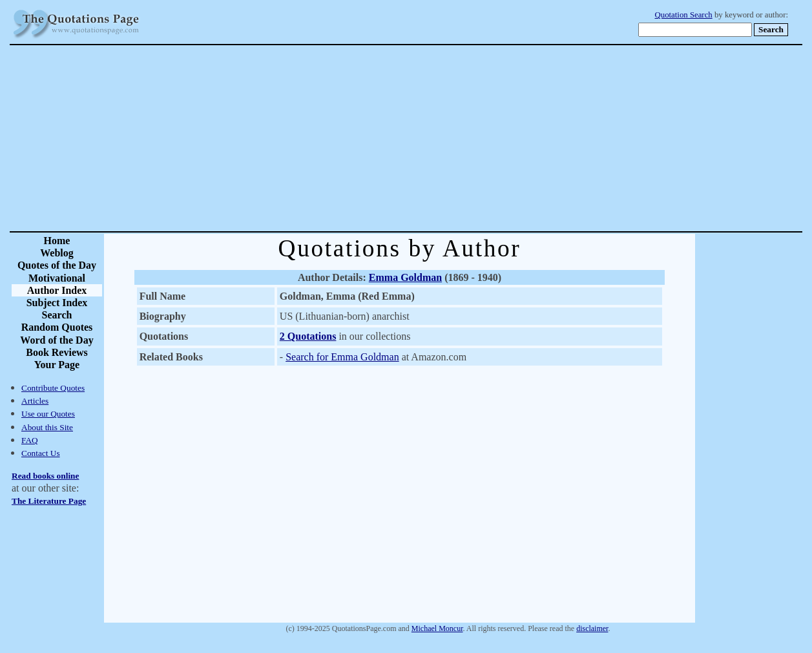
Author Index (57, 290)
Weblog (57, 253)
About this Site (47, 427)
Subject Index (57, 303)
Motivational (57, 278)
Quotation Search (684, 15)
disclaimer (592, 628)
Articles (35, 401)
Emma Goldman (405, 277)
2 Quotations (308, 336)
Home (57, 241)
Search (57, 315)
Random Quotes (57, 327)
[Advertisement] (451, 138)
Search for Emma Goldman (342, 357)
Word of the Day (57, 340)
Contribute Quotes (53, 388)
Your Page (57, 365)
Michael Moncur (437, 628)
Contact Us (41, 453)
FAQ (30, 440)
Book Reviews (57, 352)
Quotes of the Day (57, 265)
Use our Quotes (48, 414)
